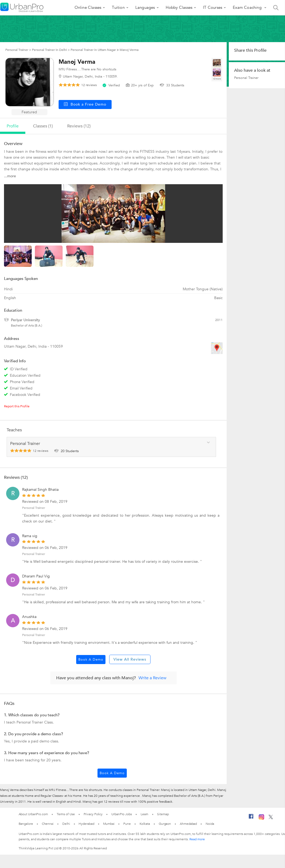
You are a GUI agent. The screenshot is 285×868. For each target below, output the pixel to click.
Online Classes (88, 7)
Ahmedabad (188, 824)
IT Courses (213, 7)
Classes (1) (43, 126)
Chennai (48, 824)
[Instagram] (261, 819)
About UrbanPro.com (33, 814)
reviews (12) (79, 126)
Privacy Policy (93, 814)
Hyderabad (86, 824)
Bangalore (26, 824)
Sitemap (163, 814)
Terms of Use (66, 814)
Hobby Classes (179, 7)
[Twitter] (271, 818)
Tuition (118, 7)
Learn (145, 814)
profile (13, 126)
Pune (127, 824)
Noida (210, 824)
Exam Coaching (248, 7)
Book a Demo (91, 660)
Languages (145, 7)
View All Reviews (130, 659)
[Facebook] (251, 818)
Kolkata (145, 824)
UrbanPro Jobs (122, 814)
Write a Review (152, 678)
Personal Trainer (34, 508)
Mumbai (109, 824)
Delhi (66, 824)
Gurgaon (165, 824)
